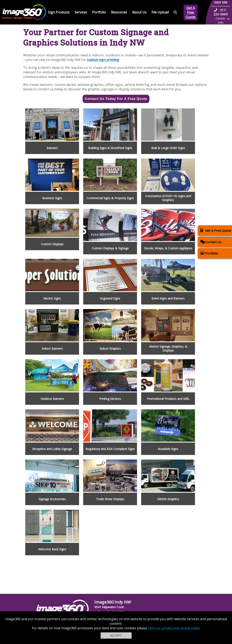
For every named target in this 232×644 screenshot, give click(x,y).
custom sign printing (103, 60)
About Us (139, 12)
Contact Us (211, 242)
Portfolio (99, 12)
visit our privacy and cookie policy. (174, 628)
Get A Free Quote (191, 12)
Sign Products (59, 12)
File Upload (160, 12)
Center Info (221, 20)
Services (81, 12)
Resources (119, 12)
